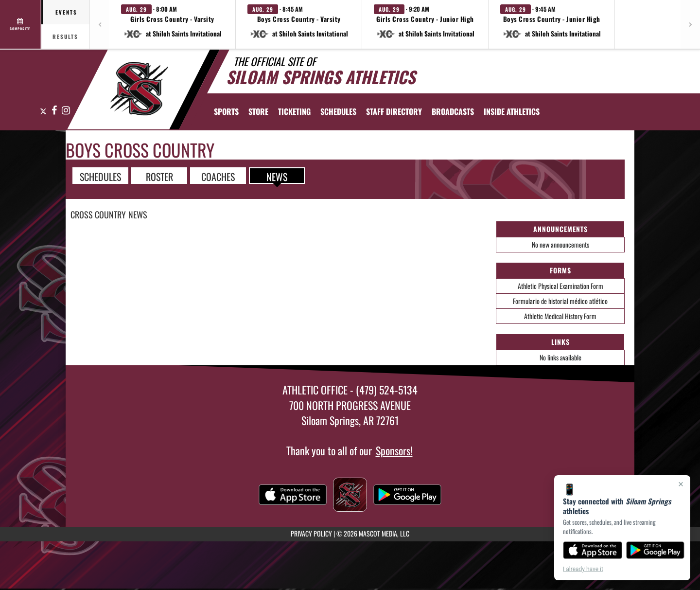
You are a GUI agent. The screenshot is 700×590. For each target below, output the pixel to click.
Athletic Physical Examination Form (560, 286)
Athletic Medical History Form (560, 316)
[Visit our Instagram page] (65, 111)
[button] (173, 24)
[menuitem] (258, 111)
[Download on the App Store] (593, 550)
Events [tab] (66, 12)
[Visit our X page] (44, 111)
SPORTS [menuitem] (226, 111)
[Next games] (690, 24)
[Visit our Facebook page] (54, 111)
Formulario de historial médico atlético (560, 301)
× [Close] (681, 484)
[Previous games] (100, 24)
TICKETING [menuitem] (294, 111)
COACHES (218, 176)
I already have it (583, 569)
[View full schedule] (21, 24)
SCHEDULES (100, 176)
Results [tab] (65, 36)
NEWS (277, 176)
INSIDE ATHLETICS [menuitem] (512, 111)
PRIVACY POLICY (311, 533)
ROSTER (159, 176)
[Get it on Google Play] (656, 550)
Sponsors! (394, 450)
